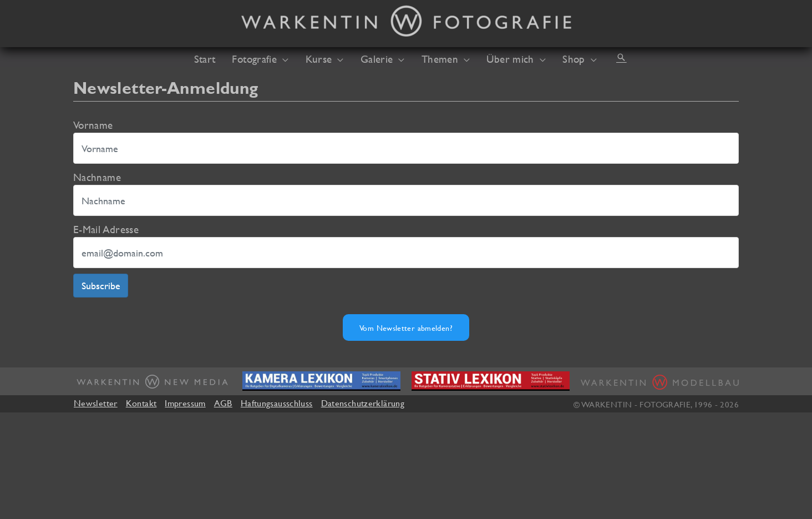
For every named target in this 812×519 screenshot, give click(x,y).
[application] (283, 59)
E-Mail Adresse (106, 229)
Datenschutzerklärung (363, 403)
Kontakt (141, 403)
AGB (223, 403)
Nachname (97, 177)
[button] (621, 57)
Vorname (93, 125)
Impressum (185, 403)
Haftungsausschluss (277, 403)
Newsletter (96, 403)
